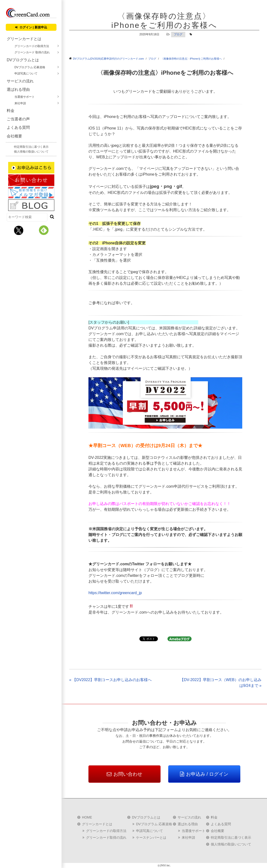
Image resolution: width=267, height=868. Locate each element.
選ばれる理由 (18, 89)
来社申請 (20, 103)
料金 (11, 111)
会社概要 (14, 136)
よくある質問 (18, 127)
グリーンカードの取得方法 (32, 46)
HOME (87, 817)
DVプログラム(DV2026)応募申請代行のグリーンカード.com (109, 59)
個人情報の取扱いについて (31, 152)
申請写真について (26, 74)
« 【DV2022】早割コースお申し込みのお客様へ (110, 680)
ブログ (178, 34)
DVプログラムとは (23, 60)
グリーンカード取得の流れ (106, 837)
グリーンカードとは (24, 39)
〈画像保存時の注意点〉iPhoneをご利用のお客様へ (191, 59)
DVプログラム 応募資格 (30, 67)
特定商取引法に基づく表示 (31, 147)
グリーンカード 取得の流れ (32, 52)
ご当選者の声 (18, 119)
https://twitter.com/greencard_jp (115, 593)
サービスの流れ (20, 81)
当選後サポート (25, 97)
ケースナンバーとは (151, 837)
